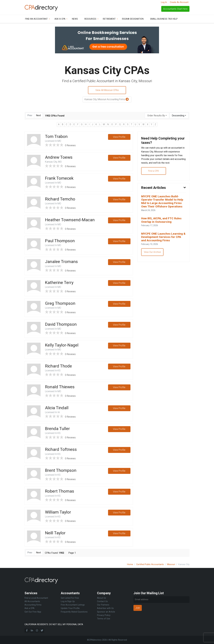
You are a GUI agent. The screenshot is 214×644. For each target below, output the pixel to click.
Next (38, 116)
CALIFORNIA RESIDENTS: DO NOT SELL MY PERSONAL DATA (54, 624)
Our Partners (103, 605)
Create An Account (179, 2)
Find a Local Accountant (36, 598)
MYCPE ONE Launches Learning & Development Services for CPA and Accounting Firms (163, 239)
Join (138, 608)
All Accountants (32, 601)
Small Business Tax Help (164, 19)
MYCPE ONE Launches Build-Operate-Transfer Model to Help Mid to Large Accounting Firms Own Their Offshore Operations (163, 203)
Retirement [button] (109, 19)
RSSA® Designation (133, 19)
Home (130, 564)
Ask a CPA (60, 19)
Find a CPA (154, 172)
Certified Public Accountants (150, 564)
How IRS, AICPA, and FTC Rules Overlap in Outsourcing (162, 221)
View (119, 137)
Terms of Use (104, 619)
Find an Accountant (36, 19)
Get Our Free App (33, 612)
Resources (90, 19)
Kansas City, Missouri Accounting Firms (107, 100)
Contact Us (102, 601)
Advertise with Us (105, 608)
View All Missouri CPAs (107, 90)
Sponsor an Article (106, 612)
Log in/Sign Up (68, 601)
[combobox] (157, 116)
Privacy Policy (104, 615)
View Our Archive (153, 254)
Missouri (171, 564)
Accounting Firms (33, 605)
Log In (164, 2)
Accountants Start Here (175, 9)
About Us (102, 598)
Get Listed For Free (70, 598)
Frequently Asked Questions (74, 612)
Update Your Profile (70, 608)
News (75, 19)
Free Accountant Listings (73, 605)
